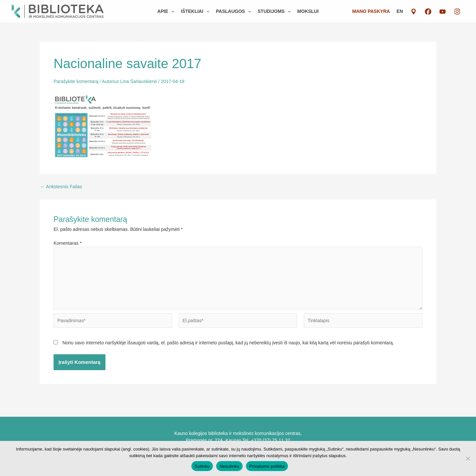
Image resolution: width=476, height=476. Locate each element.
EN (400, 11)
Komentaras (68, 243)
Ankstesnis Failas (61, 187)
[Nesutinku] (468, 458)
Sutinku (202, 466)
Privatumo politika (267, 466)
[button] (166, 11)
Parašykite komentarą (76, 81)
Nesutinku (229, 466)
